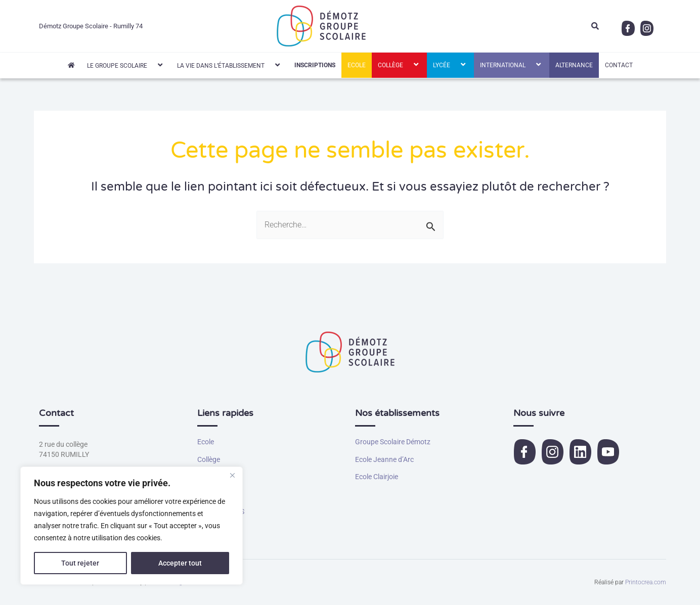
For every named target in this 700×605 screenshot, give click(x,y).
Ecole (357, 65)
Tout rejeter (80, 563)
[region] (132, 526)
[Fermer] (232, 475)
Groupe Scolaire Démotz (393, 442)
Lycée (450, 65)
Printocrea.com (646, 582)
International (512, 65)
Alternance (574, 65)
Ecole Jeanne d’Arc (384, 459)
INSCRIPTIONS (315, 65)
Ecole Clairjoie (377, 477)
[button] (151, 65)
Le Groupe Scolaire (126, 65)
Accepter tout (180, 563)
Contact (619, 65)
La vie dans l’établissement (230, 65)
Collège (399, 65)
